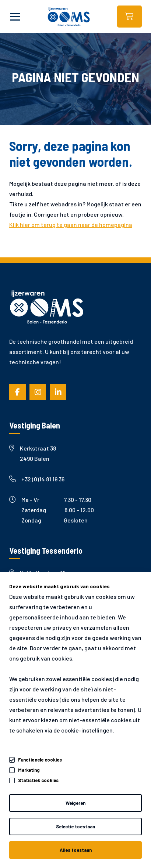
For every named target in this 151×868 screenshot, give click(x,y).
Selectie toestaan (75, 827)
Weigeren (75, 803)
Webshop (129, 17)
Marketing (29, 770)
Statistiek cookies (38, 780)
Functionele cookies (40, 759)
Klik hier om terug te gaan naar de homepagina (71, 225)
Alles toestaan (76, 850)
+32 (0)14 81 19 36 (37, 479)
